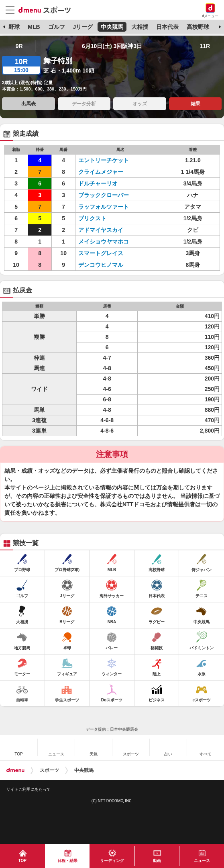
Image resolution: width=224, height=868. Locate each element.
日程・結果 (67, 861)
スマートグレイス (101, 253)
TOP (22, 861)
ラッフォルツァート (104, 207)
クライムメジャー (101, 172)
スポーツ (49, 770)
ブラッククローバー (104, 195)
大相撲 (140, 27)
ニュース (202, 861)
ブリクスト (92, 218)
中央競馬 (112, 27)
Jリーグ (83, 27)
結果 (195, 104)
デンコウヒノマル (101, 265)
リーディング (112, 861)
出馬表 (29, 104)
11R (205, 46)
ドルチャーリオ (98, 183)
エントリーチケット (104, 160)
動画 (157, 861)
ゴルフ (57, 27)
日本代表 (167, 27)
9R (19, 46)
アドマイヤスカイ (101, 230)
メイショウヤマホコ (104, 242)
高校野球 (198, 27)
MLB (34, 27)
